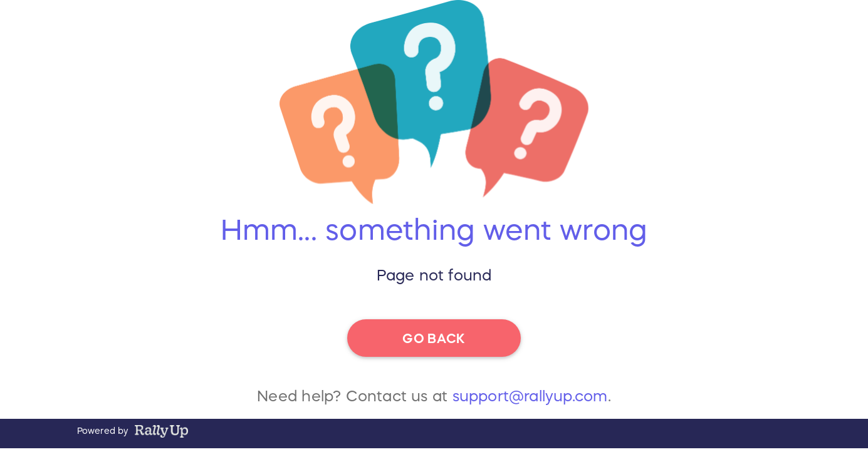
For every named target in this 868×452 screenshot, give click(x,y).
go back (434, 337)
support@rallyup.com (530, 401)
